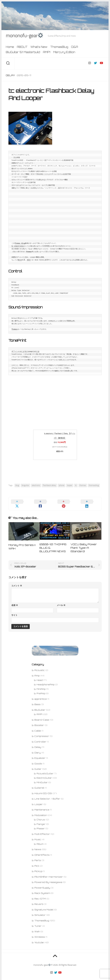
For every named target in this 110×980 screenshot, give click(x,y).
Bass (37, 701)
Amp (37, 672)
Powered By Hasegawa (48, 879)
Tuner (38, 923)
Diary (38, 749)
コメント (17, 582)
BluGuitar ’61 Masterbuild (23, 53)
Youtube (39, 939)
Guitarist (39, 785)
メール (61, 602)
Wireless (40, 934)
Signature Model (44, 906)
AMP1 (47, 53)
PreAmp (41, 690)
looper (70, 486)
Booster (39, 722)
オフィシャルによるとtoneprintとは (25, 352)
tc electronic (18, 247)
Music (38, 836)
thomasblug (94, 486)
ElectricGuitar (44, 775)
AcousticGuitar (45, 770)
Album (40, 841)
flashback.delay (49, 486)
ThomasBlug (59, 47)
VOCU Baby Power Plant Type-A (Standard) (84, 545)
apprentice (41, 696)
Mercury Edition (64, 53)
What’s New (39, 47)
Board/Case (42, 716)
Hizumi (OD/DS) (43, 790)
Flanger (41, 821)
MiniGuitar (42, 779)
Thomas (29, 252)
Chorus (41, 816)
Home (10, 47)
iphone (61, 486)
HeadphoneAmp (45, 681)
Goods (38, 760)
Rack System (42, 890)
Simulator (40, 912)
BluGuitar (40, 707)
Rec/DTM (40, 895)
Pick (37, 862)
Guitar (38, 766)
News (38, 846)
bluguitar (25, 486)
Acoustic (40, 667)
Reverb (39, 901)
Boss (20, 260)
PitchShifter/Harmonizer (49, 873)
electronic (36, 486)
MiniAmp (41, 686)
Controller (40, 738)
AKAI (29, 260)
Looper (39, 801)
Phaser (41, 825)
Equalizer (40, 755)
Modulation (41, 812)
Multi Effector (42, 831)
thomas (83, 486)
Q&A (75, 47)
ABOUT (22, 47)
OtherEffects (42, 852)
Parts (38, 857)
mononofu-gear (25, 36)
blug (17, 486)
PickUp (38, 868)
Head (40, 677)
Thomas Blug (20, 244)
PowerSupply (42, 884)
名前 (15, 602)
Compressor (42, 733)
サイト (14, 612)
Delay (10, 76)
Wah (37, 928)
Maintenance (42, 806)
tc (76, 486)
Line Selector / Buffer (47, 796)
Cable (38, 727)
